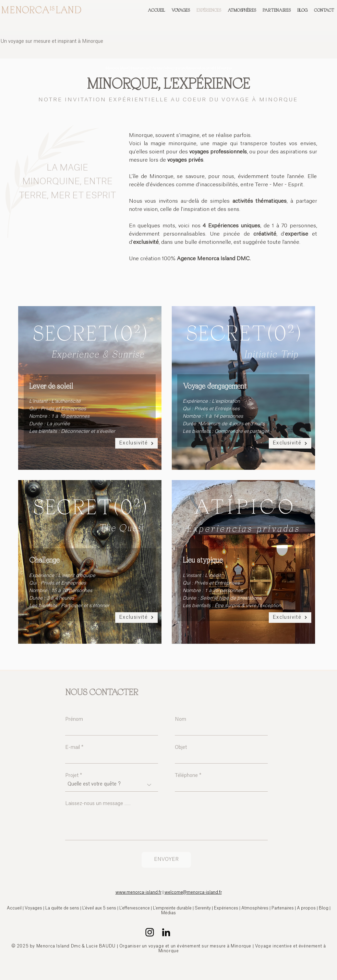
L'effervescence (135, 908)
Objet (181, 747)
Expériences (227, 908)
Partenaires (283, 908)
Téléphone (186, 776)
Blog (324, 908)
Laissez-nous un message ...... (98, 804)
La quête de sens (62, 908)
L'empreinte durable (172, 908)
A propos (306, 908)
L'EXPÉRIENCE (207, 83)
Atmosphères (255, 908)
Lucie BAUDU (101, 946)
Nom (180, 719)
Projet (72, 776)
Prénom (74, 719)
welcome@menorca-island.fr (193, 892)
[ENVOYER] (166, 860)
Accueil (14, 908)
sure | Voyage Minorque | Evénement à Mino (291, 962)
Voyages (33, 908)
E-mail (73, 747)
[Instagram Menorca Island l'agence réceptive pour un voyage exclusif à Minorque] (150, 932)
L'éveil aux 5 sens (99, 908)
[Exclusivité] (136, 443)
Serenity (203, 908)
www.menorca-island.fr (139, 892)
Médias (168, 913)
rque (313, 962)
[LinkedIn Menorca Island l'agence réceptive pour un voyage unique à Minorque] (166, 932)
